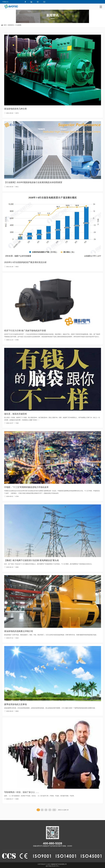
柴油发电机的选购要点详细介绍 (19, 631)
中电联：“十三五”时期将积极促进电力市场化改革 (26, 487)
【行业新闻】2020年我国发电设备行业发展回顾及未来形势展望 (33, 182)
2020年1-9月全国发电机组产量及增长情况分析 (25, 262)
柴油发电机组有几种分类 (15, 109)
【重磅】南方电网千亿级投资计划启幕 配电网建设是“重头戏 (31, 560)
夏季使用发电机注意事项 (15, 704)
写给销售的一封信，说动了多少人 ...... (22, 792)
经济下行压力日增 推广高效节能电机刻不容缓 (25, 331)
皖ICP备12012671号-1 (52, 866)
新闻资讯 (11, 25)
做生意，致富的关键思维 (15, 414)
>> (54, 810)
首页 (5, 25)
